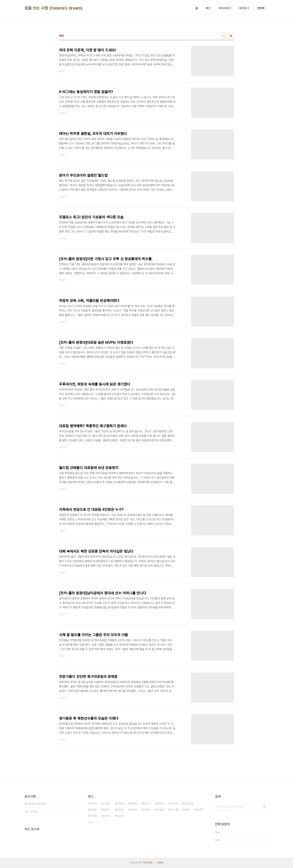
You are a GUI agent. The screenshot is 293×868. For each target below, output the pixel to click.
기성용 (107, 804)
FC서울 (174, 810)
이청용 (160, 810)
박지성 (161, 804)
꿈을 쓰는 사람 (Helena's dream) (53, 8)
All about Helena (35, 804)
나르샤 (107, 816)
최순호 (120, 816)
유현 (187, 810)
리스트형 (231, 36)
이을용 (147, 810)
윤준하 (133, 804)
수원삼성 (189, 804)
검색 (265, 807)
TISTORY (148, 863)
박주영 (93, 804)
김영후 (133, 810)
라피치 (174, 804)
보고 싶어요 (31, 812)
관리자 (160, 863)
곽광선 (120, 810)
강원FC (200, 810)
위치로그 (244, 8)
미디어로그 (225, 8)
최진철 (93, 816)
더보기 (91, 823)
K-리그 (147, 804)
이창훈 (120, 804)
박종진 (93, 810)
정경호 (107, 810)
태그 (208, 8)
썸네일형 (224, 36)
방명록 (261, 8)
